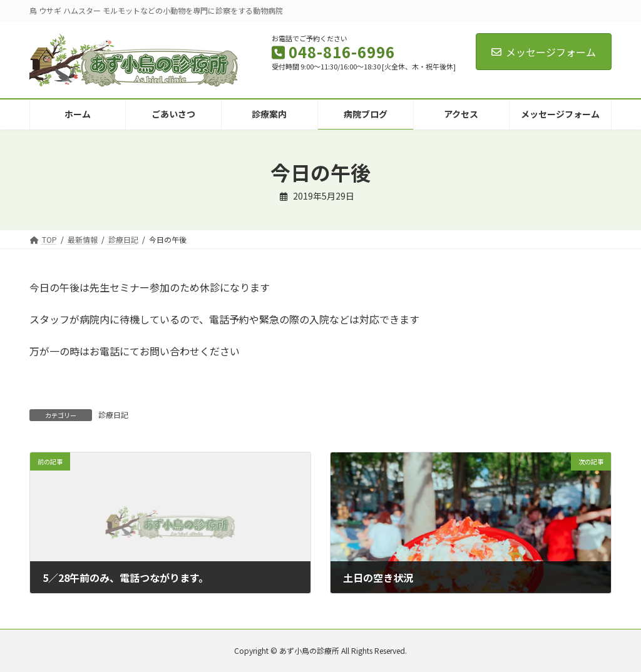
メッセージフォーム (544, 52)
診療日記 (113, 415)
